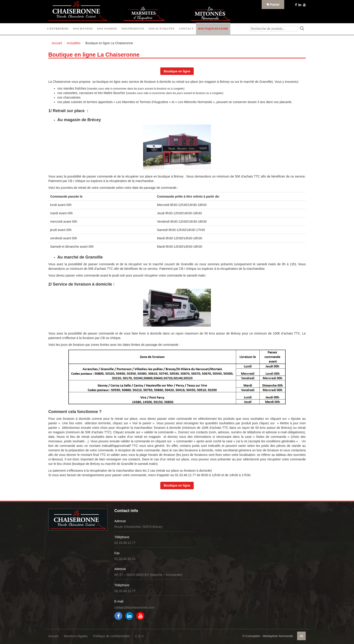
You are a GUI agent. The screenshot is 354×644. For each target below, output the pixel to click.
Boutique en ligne (213, 29)
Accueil (57, 43)
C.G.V (140, 636)
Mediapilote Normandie (278, 636)
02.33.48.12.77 (125, 543)
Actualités (74, 43)
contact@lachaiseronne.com (134, 607)
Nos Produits (133, 29)
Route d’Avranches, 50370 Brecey (138, 527)
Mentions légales (76, 636)
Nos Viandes (107, 29)
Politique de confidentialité (111, 636)
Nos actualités (161, 29)
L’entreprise (58, 29)
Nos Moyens (83, 29)
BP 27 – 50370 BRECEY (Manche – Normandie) (148, 575)
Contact (186, 29)
